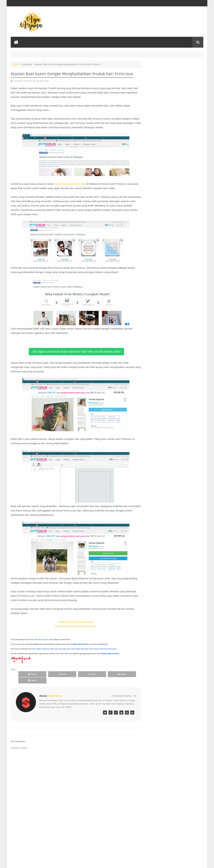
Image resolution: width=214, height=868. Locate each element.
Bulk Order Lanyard (92, 649)
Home (15, 64)
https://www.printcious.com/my (74, 622)
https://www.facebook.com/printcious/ (74, 626)
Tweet (30, 674)
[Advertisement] (74, 840)
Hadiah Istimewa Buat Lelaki (70, 184)
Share (54, 674)
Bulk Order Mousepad (108, 649)
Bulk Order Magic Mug (75, 649)
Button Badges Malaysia (40, 649)
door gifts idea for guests (40, 639)
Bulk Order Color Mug (58, 649)
